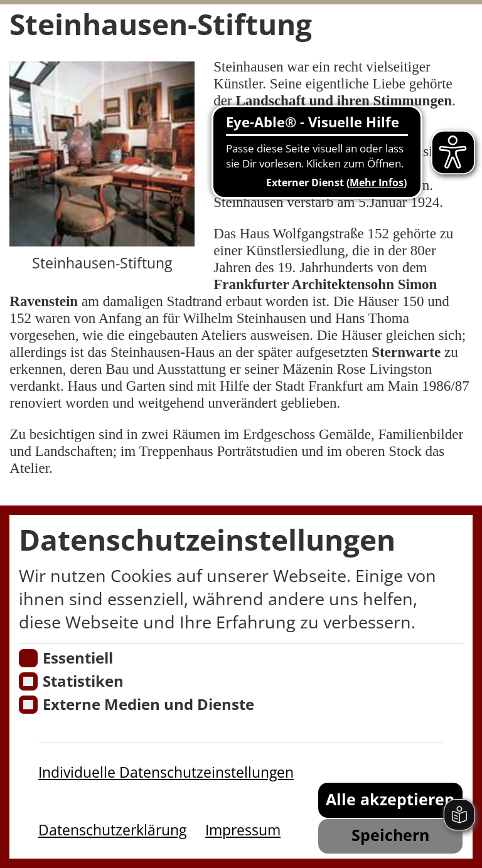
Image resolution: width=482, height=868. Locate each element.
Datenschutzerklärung (112, 830)
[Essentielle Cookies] (28, 658)
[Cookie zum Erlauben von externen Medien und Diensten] (28, 705)
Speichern (390, 835)
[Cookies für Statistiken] (28, 681)
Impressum (243, 830)
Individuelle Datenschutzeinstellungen (166, 772)
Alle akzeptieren (390, 799)
